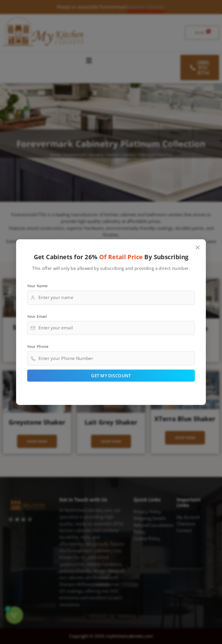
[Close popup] (198, 248)
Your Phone (38, 346)
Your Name (37, 285)
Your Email (37, 316)
